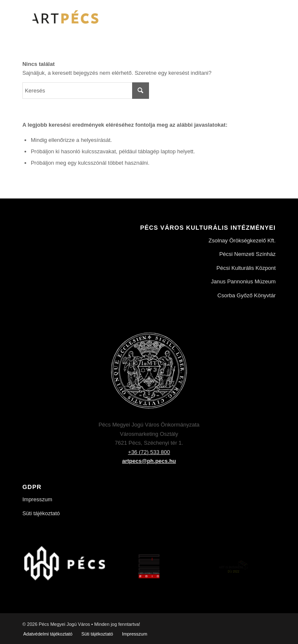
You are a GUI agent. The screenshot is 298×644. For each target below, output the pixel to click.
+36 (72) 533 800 (149, 452)
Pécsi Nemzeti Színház (247, 254)
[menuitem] (48, 634)
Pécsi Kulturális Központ (246, 268)
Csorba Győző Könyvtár (247, 295)
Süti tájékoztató (41, 513)
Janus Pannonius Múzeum (243, 281)
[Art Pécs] (124, 17)
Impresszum (37, 499)
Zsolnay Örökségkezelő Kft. (242, 240)
